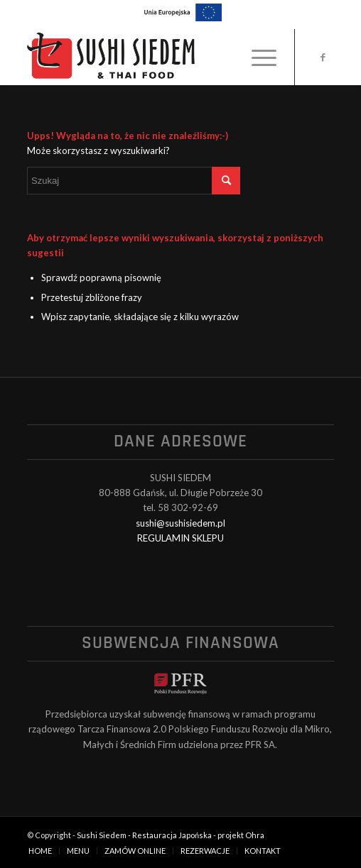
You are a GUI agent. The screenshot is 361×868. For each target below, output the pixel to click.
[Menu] (257, 57)
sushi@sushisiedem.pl (180, 523)
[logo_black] (150, 57)
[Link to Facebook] (323, 57)
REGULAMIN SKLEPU (180, 538)
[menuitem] (257, 57)
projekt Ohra (241, 835)
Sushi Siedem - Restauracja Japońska (144, 835)
